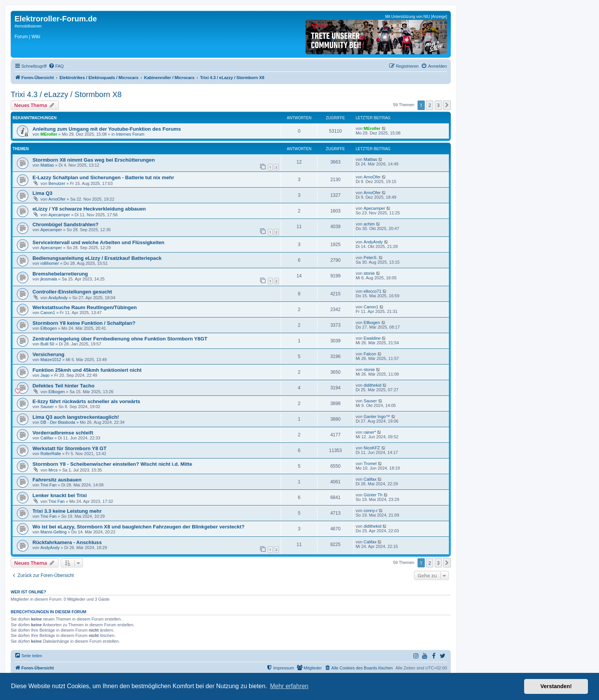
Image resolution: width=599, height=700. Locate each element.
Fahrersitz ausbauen (57, 480)
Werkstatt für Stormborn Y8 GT (70, 448)
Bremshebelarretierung (60, 274)
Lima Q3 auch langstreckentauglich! (76, 417)
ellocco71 (372, 291)
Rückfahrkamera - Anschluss (67, 542)
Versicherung (49, 354)
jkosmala (49, 279)
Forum (21, 37)
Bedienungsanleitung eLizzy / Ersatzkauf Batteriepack (97, 258)
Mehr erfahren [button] (289, 686)
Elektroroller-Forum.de (56, 19)
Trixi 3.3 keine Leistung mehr (67, 511)
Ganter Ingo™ (377, 416)
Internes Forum (130, 134)
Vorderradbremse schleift (63, 433)
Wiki (36, 37)
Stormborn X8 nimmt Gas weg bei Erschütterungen (94, 160)
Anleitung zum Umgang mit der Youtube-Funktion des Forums (107, 129)
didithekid (372, 385)
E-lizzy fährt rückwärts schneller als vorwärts (86, 401)
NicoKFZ (372, 448)
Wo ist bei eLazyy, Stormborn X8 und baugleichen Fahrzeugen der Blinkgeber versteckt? (138, 527)
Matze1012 (51, 360)
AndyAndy (373, 242)
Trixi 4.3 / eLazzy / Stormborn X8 (66, 94)
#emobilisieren (28, 26)
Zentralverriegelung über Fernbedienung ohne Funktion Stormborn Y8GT (120, 339)
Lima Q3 (42, 193)
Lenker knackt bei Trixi (60, 495)
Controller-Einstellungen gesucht (72, 292)
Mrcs (53, 470)
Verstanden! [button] (556, 686)
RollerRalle (51, 454)
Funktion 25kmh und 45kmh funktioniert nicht (87, 370)
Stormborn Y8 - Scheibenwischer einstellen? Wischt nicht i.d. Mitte (112, 464)
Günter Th (373, 495)
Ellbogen (49, 328)
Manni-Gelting (53, 532)
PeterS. (371, 258)
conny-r (371, 510)
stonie (369, 273)
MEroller (49, 134)
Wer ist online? (28, 592)
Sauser (47, 407)
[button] (447, 105)
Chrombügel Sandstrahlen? (66, 224)
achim (369, 224)
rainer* (370, 432)
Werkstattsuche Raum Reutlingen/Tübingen (85, 307)
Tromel (370, 463)
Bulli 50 (47, 344)
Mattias (47, 165)
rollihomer (50, 263)
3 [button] (438, 105)
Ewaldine (372, 338)
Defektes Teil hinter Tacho (63, 386)
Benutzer (57, 183)
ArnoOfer (372, 177)
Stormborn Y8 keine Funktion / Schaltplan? (84, 323)
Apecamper (59, 215)
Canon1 (48, 313)
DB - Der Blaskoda (58, 422)
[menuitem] (56, 66)
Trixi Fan (49, 485)
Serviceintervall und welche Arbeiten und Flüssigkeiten (98, 242)
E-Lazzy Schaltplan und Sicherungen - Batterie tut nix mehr (103, 177)
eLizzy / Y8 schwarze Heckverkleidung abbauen (89, 209)
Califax (47, 438)
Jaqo (45, 375)
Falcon (370, 354)
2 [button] (430, 105)
